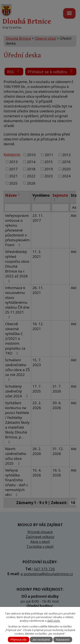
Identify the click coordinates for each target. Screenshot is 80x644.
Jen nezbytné (41, 640)
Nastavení (63, 640)
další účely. (54, 621)
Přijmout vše (19, 640)
